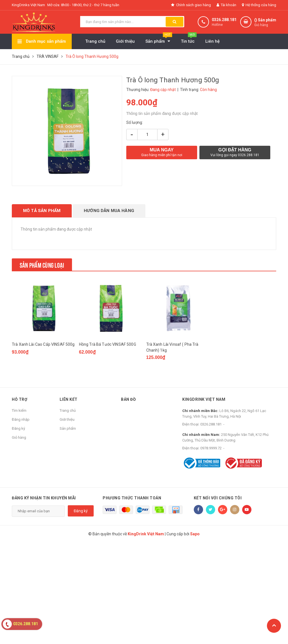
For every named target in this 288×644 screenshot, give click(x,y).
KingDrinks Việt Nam (28, 5)
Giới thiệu (67, 419)
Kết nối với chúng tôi (218, 498)
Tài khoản (226, 5)
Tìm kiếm (19, 410)
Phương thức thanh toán (132, 498)
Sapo (195, 534)
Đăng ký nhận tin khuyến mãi (44, 498)
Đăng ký (18, 428)
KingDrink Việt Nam (204, 399)
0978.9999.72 (211, 448)
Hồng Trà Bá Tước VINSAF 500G (108, 344)
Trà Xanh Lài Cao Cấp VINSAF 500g (43, 344)
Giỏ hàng (19, 437)
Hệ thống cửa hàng (259, 5)
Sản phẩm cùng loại (42, 265)
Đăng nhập (21, 419)
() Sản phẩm (265, 23)
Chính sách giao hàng (191, 5)
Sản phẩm (68, 428)
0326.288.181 (224, 20)
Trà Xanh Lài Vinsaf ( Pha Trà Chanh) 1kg (172, 347)
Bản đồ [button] (128, 399)
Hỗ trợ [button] (20, 399)
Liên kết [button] (69, 399)
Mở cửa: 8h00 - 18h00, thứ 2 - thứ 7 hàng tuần (83, 5)
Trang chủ (68, 410)
